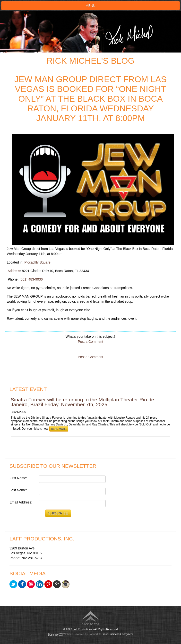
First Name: (18, 478)
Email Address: (21, 502)
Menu (90, 6)
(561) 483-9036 (31, 279)
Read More (59, 429)
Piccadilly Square (37, 262)
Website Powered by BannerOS (82, 634)
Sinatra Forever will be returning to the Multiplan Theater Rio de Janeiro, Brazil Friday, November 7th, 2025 (82, 402)
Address (14, 271)
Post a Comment (90, 342)
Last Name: (18, 490)
